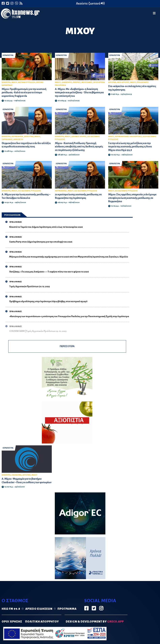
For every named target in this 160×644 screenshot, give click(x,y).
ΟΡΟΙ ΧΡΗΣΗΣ (12, 622)
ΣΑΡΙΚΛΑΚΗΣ (7, 139)
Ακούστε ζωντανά (90, 4)
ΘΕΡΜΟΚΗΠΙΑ (17, 137)
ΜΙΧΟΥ (14, 82)
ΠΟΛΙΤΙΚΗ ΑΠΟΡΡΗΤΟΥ (42, 622)
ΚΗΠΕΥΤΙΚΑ (29, 137)
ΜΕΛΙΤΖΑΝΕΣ (87, 82)
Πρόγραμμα (67, 609)
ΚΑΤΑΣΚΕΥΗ (18, 139)
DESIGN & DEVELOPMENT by (95, 622)
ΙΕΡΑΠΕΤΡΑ (8, 55)
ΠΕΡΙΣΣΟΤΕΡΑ (67, 346)
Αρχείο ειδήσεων (39, 609)
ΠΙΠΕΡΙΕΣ (77, 82)
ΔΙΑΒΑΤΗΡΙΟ (67, 82)
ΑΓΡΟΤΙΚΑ (112, 82)
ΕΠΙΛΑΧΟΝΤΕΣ (143, 82)
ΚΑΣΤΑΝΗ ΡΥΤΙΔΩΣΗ (27, 82)
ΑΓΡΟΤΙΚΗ (27, 475)
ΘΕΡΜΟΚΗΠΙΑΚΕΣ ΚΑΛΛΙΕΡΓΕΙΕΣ (128, 137)
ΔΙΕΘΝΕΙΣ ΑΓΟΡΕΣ (79, 137)
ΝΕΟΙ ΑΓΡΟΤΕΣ (123, 82)
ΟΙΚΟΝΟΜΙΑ (17, 475)
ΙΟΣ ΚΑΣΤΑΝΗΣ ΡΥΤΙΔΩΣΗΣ (30, 191)
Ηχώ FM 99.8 (11, 609)
